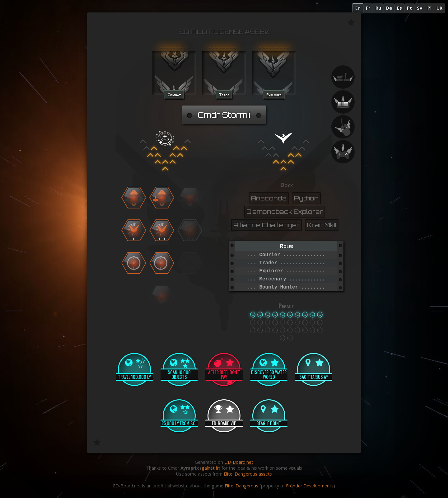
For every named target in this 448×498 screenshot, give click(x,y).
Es (399, 8)
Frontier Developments (310, 486)
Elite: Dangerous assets (248, 474)
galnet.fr (210, 468)
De (389, 8)
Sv (420, 8)
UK (439, 8)
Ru (378, 8)
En (358, 8)
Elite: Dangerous (241, 486)
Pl (429, 8)
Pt (409, 8)
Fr (368, 8)
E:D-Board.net (239, 462)
